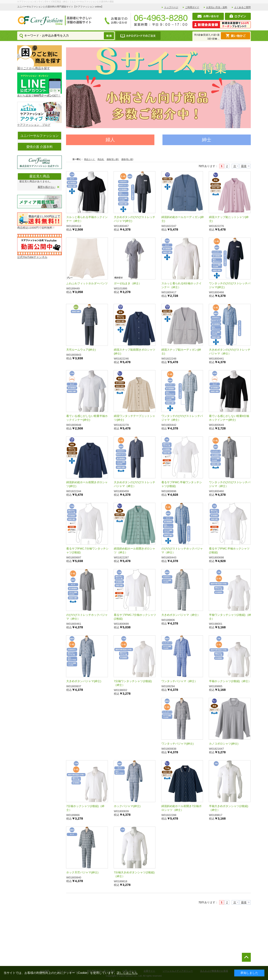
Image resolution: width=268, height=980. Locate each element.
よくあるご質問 (242, 7)
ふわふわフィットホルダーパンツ (87, 283)
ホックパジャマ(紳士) (127, 806)
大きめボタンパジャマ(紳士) (84, 681)
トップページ (171, 7)
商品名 (101, 159)
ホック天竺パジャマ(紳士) (82, 872)
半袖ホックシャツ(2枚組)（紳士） (230, 681)
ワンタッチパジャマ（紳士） (179, 681)
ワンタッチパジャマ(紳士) (178, 744)
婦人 (110, 140)
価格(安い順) (113, 159)
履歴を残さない (47, 187)
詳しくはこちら (127, 973)
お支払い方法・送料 (217, 7)
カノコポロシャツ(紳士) (224, 744)
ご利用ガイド (192, 7)
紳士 (207, 140)
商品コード (90, 159)
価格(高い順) (127, 159)
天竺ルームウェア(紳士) (81, 350)
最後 (244, 166)
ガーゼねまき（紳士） (128, 283)
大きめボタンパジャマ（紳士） (181, 615)
